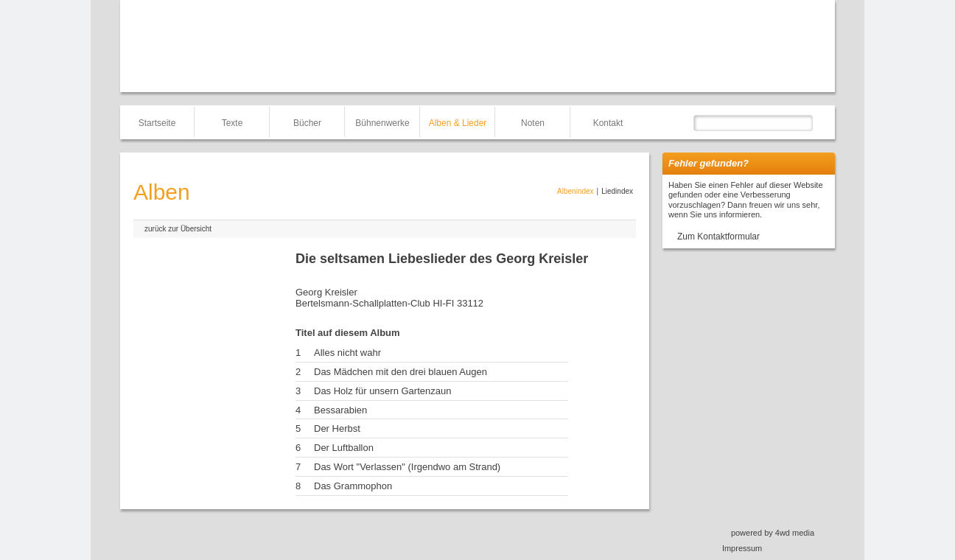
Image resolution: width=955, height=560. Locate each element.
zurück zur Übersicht (178, 229)
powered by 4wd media (773, 533)
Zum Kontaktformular (718, 237)
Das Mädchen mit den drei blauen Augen (400, 372)
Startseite (157, 123)
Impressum (742, 548)
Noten (533, 123)
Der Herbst (337, 428)
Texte (232, 123)
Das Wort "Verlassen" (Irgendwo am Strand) (407, 467)
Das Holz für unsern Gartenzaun (382, 391)
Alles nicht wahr (347, 353)
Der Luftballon (344, 448)
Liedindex (617, 191)
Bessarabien (340, 410)
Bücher (307, 123)
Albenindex (575, 191)
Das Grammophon (353, 486)
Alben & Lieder (458, 123)
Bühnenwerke (382, 123)
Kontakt (608, 123)
